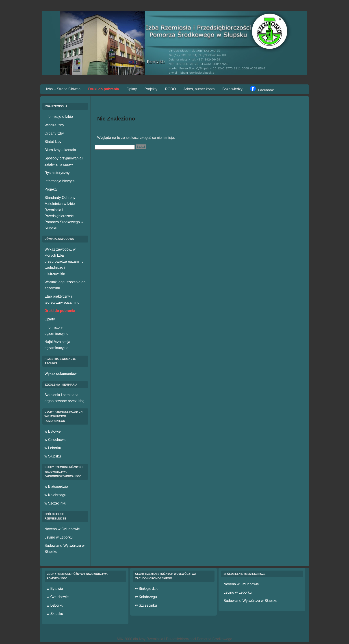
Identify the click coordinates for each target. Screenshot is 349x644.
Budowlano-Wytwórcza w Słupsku (250, 601)
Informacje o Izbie (59, 117)
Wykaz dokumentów (61, 374)
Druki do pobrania (103, 89)
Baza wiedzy (232, 89)
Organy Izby (54, 133)
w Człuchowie (56, 440)
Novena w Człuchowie (62, 529)
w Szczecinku (55, 503)
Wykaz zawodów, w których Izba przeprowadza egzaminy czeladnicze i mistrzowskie (64, 262)
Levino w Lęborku (59, 537)
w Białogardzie (56, 486)
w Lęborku (53, 448)
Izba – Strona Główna (63, 89)
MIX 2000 (124, 639)
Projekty (151, 89)
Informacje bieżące (60, 181)
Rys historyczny (57, 173)
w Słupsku (53, 456)
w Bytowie (53, 431)
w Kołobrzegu (55, 495)
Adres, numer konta (199, 89)
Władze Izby (54, 125)
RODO (170, 89)
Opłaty (132, 89)
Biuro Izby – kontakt (60, 150)
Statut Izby (53, 142)
